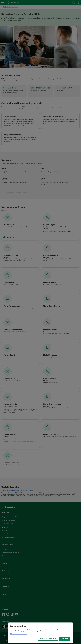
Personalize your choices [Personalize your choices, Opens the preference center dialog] (48, 639)
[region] (40, 633)
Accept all (65, 639)
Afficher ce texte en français (18, 634)
